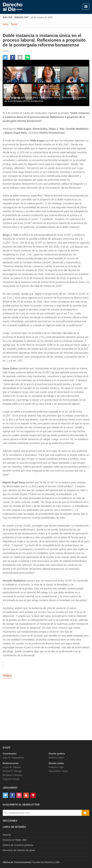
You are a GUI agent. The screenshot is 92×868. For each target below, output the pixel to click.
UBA (57, 862)
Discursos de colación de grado (19, 850)
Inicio (5, 24)
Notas (14, 24)
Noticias (7, 835)
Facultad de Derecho (42, 862)
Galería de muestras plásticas (18, 845)
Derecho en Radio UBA (15, 840)
